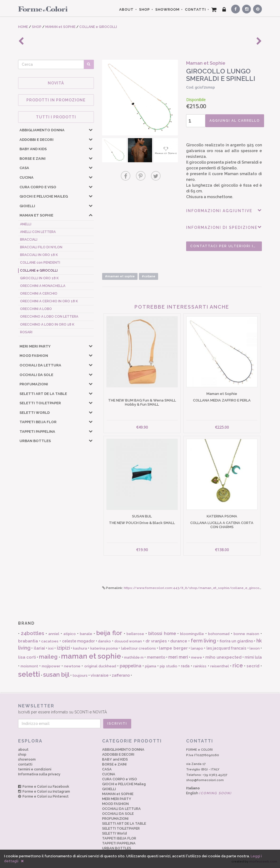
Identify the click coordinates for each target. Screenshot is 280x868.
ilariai (39, 648)
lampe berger (173, 648)
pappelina (131, 666)
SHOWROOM (167, 9)
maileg (48, 657)
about (23, 749)
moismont (29, 666)
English (209, 793)
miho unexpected (223, 657)
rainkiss (200, 666)
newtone (72, 666)
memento (156, 657)
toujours (80, 675)
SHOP (145, 9)
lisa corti (27, 657)
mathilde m (134, 657)
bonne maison (246, 634)
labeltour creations (138, 648)
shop (22, 754)
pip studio (169, 666)
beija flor (109, 633)
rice (238, 665)
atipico (70, 634)
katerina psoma (104, 648)
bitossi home (162, 634)
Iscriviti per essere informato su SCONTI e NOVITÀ (140, 709)
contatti (25, 764)
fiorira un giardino (236, 641)
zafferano (121, 675)
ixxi (51, 648)
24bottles (33, 633)
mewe (197, 657)
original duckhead (100, 666)
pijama (151, 666)
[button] (91, 130)
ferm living (204, 641)
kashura (80, 648)
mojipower (51, 666)
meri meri (178, 657)
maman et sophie (91, 656)
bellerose (135, 634)
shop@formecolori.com (205, 780)
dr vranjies (156, 641)
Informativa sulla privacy (39, 774)
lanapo (197, 648)
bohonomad (219, 634)
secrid (253, 666)
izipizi (63, 648)
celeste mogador (79, 641)
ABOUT (126, 9)
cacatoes (50, 641)
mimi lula (253, 657)
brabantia (28, 641)
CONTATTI (195, 9)
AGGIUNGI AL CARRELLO (235, 121)
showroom (27, 759)
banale (86, 634)
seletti (29, 674)
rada (185, 666)
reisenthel (220, 666)
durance (179, 641)
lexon (255, 648)
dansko (104, 641)
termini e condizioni (35, 769)
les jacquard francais (226, 648)
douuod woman (128, 641)
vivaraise (100, 675)
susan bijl (56, 675)
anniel (54, 634)
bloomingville (192, 634)
